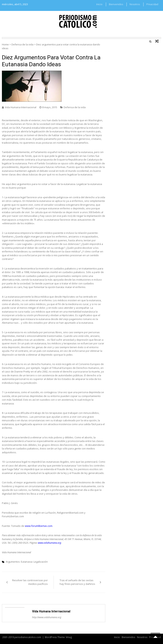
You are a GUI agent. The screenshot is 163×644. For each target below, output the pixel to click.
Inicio (99, 4)
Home (5, 44)
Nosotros (135, 4)
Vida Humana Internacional (21, 107)
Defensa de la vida (22, 44)
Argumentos (13, 562)
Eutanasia (27, 562)
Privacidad (152, 4)
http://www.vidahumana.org (47, 617)
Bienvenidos (116, 4)
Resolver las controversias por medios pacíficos (30, 582)
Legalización (41, 562)
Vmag (69, 637)
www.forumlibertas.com (39, 526)
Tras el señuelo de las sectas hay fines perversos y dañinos (77, 582)
